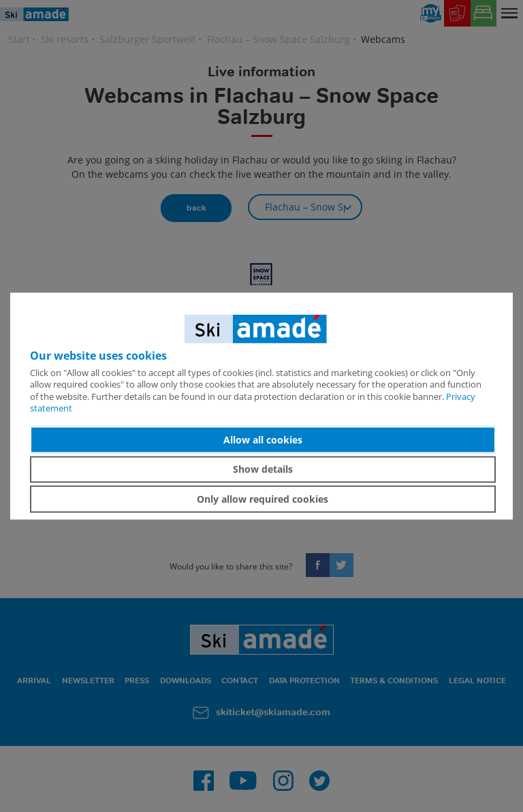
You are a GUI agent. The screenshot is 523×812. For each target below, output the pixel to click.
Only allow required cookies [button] (263, 499)
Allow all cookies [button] (263, 440)
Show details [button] (263, 469)
